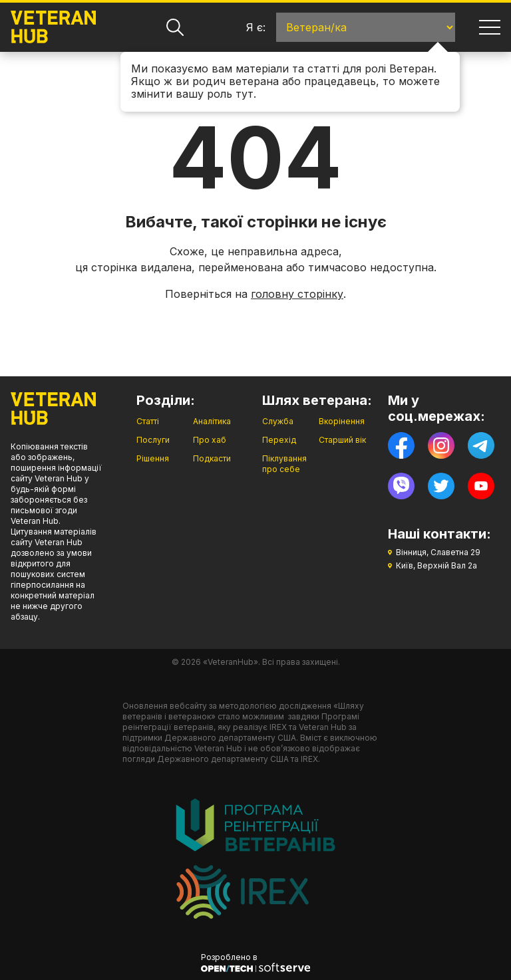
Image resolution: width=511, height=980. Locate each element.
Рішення (153, 458)
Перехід (279, 440)
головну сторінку (297, 294)
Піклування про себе (284, 464)
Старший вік (342, 440)
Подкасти (212, 458)
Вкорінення (342, 421)
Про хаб (210, 440)
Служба (278, 421)
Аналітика (212, 421)
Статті (148, 421)
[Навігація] (490, 27)
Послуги (153, 440)
